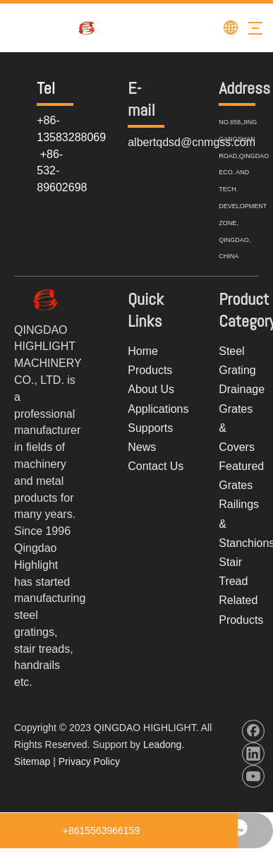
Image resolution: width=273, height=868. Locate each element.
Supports (150, 428)
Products (150, 370)
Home (143, 351)
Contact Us (156, 466)
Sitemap (32, 761)
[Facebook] (253, 731)
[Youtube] (253, 776)
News (142, 447)
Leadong (163, 745)
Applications (158, 409)
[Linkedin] (253, 754)
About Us (151, 389)
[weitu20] (45, 300)
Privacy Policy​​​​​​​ (89, 761)
